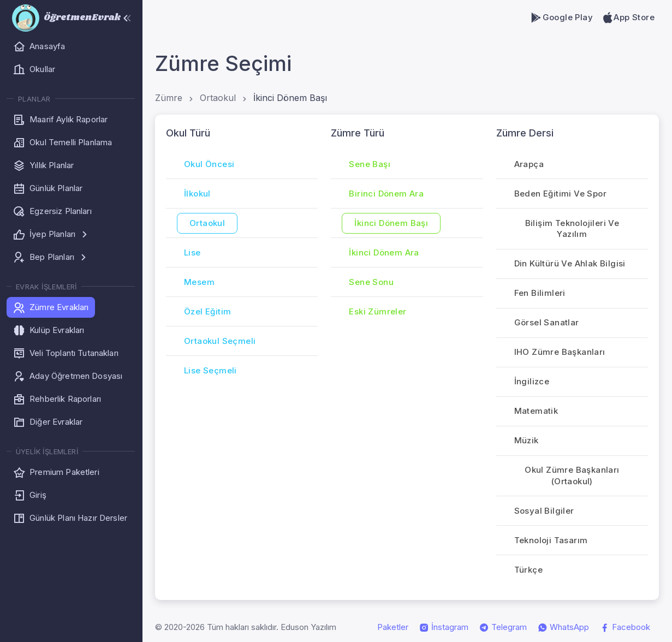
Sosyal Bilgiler (544, 511)
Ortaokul (218, 98)
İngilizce (532, 381)
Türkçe (528, 570)
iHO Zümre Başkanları (560, 352)
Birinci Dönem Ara (386, 194)
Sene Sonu (371, 282)
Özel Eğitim (207, 311)
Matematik (536, 411)
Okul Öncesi (209, 164)
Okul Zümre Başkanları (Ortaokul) (572, 475)
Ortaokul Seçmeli (220, 341)
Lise (192, 252)
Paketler (393, 627)
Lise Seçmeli (210, 370)
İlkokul (197, 194)
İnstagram (444, 627)
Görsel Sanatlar (547, 322)
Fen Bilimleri (540, 293)
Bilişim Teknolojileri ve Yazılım (572, 229)
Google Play (561, 17)
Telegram (503, 627)
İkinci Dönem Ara (384, 252)
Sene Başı (370, 164)
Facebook (625, 627)
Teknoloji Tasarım (551, 540)
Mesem (199, 282)
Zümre (169, 98)
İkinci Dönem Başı (290, 98)
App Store (628, 17)
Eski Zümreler (377, 311)
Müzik (527, 440)
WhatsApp (563, 627)
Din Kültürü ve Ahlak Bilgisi (570, 263)
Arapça (529, 164)
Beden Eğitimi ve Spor (560, 194)
